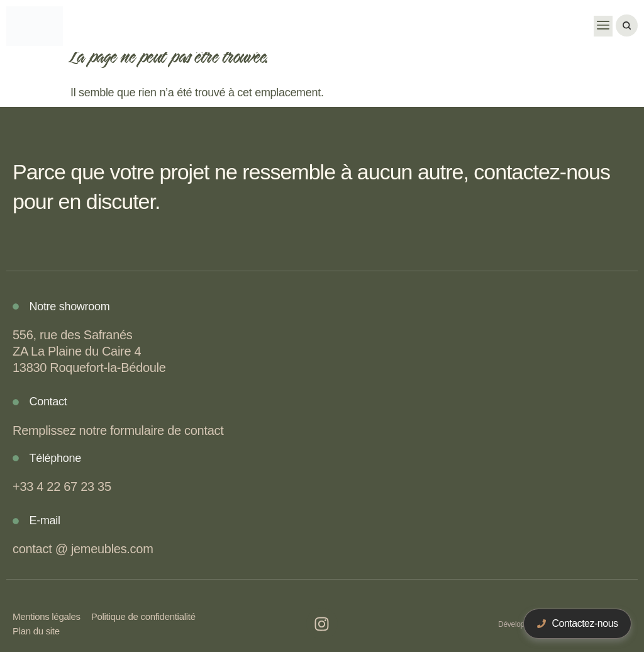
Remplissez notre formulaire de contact (118, 430)
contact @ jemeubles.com (83, 549)
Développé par (521, 624)
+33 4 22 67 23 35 (62, 486)
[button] (603, 26)
